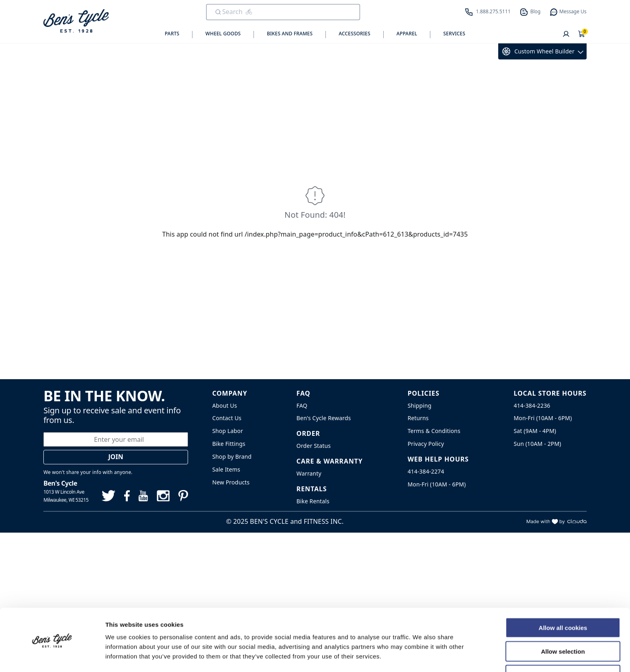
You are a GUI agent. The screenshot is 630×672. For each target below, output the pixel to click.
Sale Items (226, 469)
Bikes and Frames (290, 34)
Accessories (355, 34)
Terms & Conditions (434, 431)
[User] (566, 35)
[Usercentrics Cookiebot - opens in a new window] (52, 656)
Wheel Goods (223, 34)
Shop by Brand (232, 457)
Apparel (407, 34)
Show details (422, 656)
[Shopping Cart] (582, 35)
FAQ (302, 405)
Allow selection (563, 625)
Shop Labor (228, 431)
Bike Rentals (313, 501)
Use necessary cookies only (563, 649)
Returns (418, 418)
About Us (225, 405)
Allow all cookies (563, 602)
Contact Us (227, 418)
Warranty (309, 473)
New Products (231, 482)
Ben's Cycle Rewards (324, 418)
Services (454, 34)
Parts (172, 34)
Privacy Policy (426, 444)
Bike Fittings (229, 444)
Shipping (419, 405)
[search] (277, 12)
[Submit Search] (218, 12)
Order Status (314, 446)
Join (116, 457)
